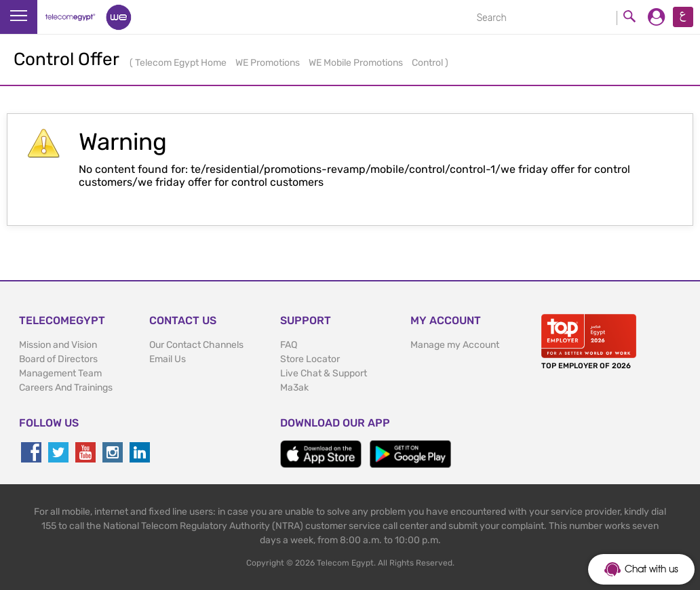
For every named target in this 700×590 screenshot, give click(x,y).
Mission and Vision (58, 345)
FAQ (289, 345)
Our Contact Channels (196, 345)
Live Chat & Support (324, 373)
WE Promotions (269, 63)
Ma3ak (294, 388)
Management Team (60, 373)
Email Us (168, 359)
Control (428, 63)
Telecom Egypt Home (182, 63)
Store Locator (310, 359)
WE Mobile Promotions (357, 63)
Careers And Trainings (66, 388)
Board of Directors (58, 359)
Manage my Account (455, 345)
